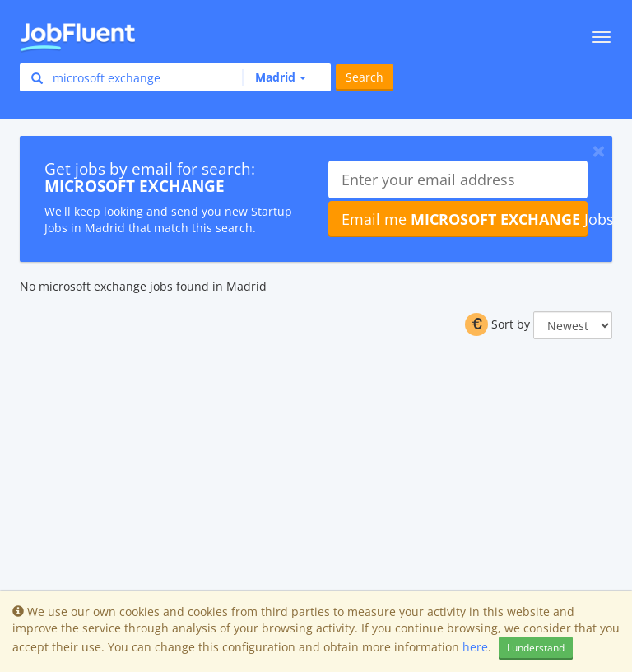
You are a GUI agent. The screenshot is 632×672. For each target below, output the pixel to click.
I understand (536, 648)
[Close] (599, 151)
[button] (274, 77)
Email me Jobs (465, 219)
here (475, 647)
